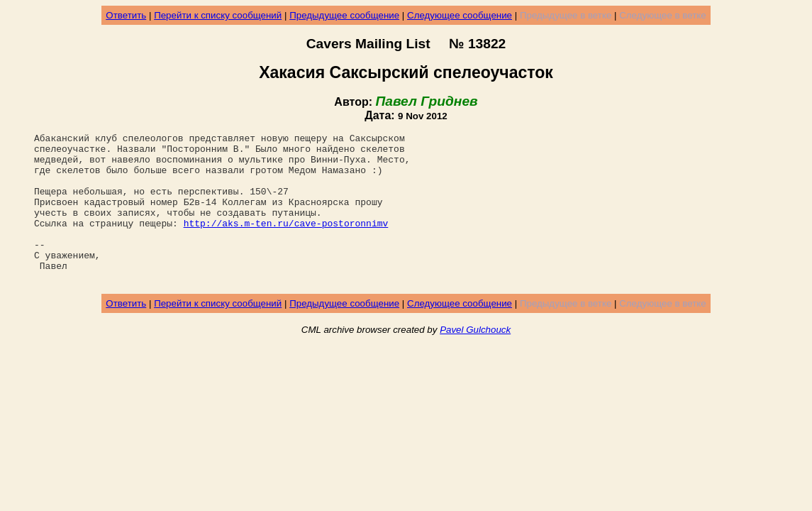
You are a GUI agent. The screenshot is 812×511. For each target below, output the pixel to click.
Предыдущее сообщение (344, 15)
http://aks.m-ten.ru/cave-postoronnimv (286, 242)
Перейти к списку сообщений (218, 15)
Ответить (126, 15)
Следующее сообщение (460, 15)
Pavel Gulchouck (475, 359)
